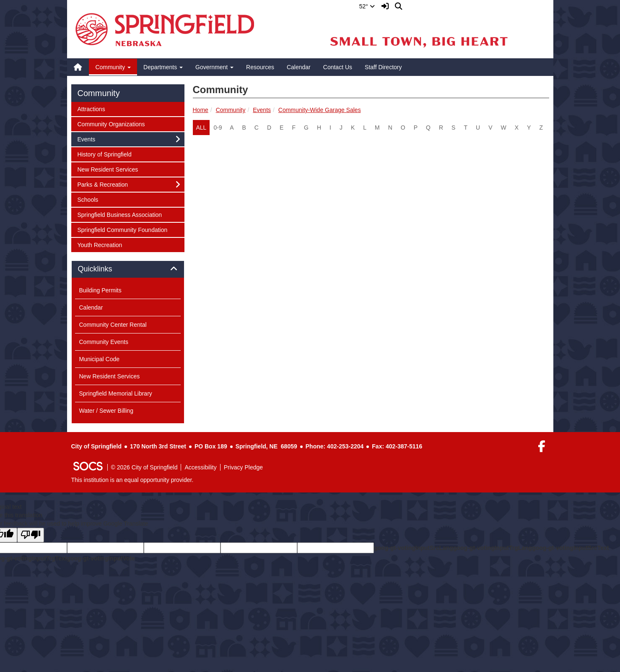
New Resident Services (108, 169)
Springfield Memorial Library (116, 393)
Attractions (91, 108)
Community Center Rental (113, 325)
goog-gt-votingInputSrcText (570, 548)
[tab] (128, 269)
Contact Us (338, 67)
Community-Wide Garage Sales (320, 110)
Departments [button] (163, 67)
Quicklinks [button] (105, 269)
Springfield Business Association (120, 214)
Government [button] (214, 67)
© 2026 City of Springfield (144, 467)
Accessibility (200, 467)
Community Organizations (111, 124)
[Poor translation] (31, 535)
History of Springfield (104, 154)
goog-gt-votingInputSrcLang (414, 548)
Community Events (104, 342)
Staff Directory (383, 67)
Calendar (299, 67)
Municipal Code (100, 359)
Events (262, 110)
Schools (88, 199)
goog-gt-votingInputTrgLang (493, 548)
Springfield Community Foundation (122, 229)
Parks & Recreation (103, 184)
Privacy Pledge (243, 467)
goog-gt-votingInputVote (101, 558)
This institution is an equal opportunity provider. (132, 480)
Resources (260, 67)
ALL (201, 128)
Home (201, 110)
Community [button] (113, 67)
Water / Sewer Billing (106, 411)
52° (367, 6)
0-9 (218, 128)
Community (231, 110)
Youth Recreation (100, 244)
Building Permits (100, 290)
